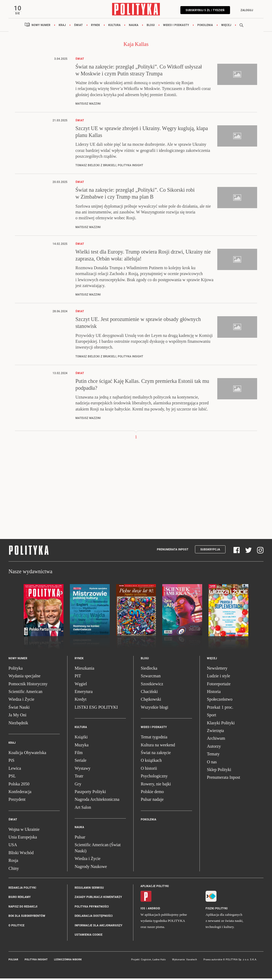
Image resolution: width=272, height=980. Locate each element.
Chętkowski (151, 701)
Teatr (79, 778)
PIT (78, 677)
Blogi (151, 26)
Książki (81, 739)
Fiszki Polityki (217, 910)
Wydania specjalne (24, 677)
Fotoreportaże (219, 685)
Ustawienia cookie (89, 936)
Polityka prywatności (92, 908)
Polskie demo (152, 793)
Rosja (13, 862)
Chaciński (149, 693)
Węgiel (81, 685)
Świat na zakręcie (156, 754)
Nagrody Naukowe (91, 868)
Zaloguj (245, 10)
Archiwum (216, 740)
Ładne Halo (159, 961)
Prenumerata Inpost (173, 551)
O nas (212, 763)
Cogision (146, 961)
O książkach (151, 762)
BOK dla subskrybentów (27, 917)
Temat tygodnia (154, 739)
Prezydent (17, 801)
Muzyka (82, 746)
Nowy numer (41, 26)
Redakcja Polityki (22, 889)
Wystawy (82, 770)
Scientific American (25, 693)
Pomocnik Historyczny (28, 685)
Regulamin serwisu (89, 889)
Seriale (80, 762)
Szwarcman (151, 677)
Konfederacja (20, 793)
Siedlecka (149, 669)
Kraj (62, 26)
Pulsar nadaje (152, 801)
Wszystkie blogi (155, 709)
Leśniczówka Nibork (68, 961)
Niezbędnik (18, 724)
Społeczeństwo (220, 701)
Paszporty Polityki (90, 793)
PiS (11, 762)
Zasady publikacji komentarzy (98, 899)
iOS (143, 910)
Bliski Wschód (21, 854)
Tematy (213, 756)
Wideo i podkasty (176, 26)
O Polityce (16, 927)
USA (13, 846)
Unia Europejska (23, 839)
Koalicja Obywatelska (27, 754)
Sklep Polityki (219, 771)
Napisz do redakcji (23, 908)
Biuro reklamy (20, 899)
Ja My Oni (18, 716)
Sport (212, 716)
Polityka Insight (36, 961)
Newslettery (217, 669)
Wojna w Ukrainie (24, 831)
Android (154, 910)
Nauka (134, 26)
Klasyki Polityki (221, 724)
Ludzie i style (218, 677)
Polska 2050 (19, 785)
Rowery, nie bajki (156, 785)
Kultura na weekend (158, 746)
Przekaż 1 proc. (220, 709)
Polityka (16, 669)
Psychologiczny (154, 778)
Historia (214, 693)
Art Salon (83, 809)
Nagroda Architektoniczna (97, 801)
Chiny (14, 870)
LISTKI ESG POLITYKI (96, 709)
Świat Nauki (19, 709)
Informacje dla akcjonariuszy (99, 927)
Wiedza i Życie (21, 701)
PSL (12, 778)
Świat (78, 26)
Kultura (115, 26)
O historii (149, 770)
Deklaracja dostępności (94, 917)
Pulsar (80, 839)
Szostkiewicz (152, 685)
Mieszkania (84, 669)
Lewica (15, 770)
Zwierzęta (215, 732)
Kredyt (80, 701)
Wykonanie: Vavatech (185, 961)
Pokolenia (205, 26)
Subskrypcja (210, 551)
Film (79, 754)
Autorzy (214, 748)
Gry (78, 785)
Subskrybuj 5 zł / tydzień (204, 10)
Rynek (96, 26)
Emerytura (84, 693)
